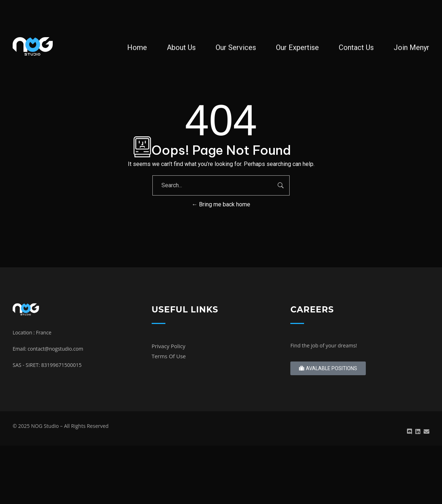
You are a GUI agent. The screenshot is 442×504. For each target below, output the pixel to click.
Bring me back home (221, 204)
